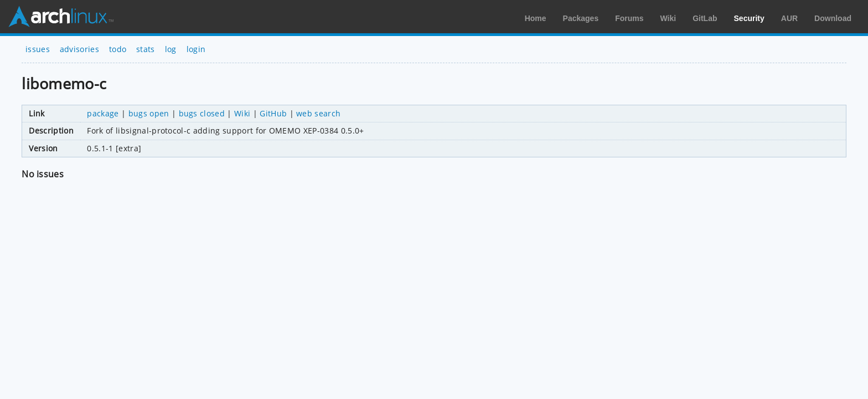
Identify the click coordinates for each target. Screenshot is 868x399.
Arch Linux (61, 17)
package (103, 113)
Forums (629, 18)
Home (536, 18)
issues (38, 49)
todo (118, 49)
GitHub (273, 113)
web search (318, 113)
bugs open (149, 113)
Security (749, 18)
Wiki (668, 18)
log (171, 49)
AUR (789, 18)
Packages (581, 18)
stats (146, 49)
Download (833, 18)
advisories (79, 49)
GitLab (705, 18)
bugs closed (202, 113)
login (196, 49)
